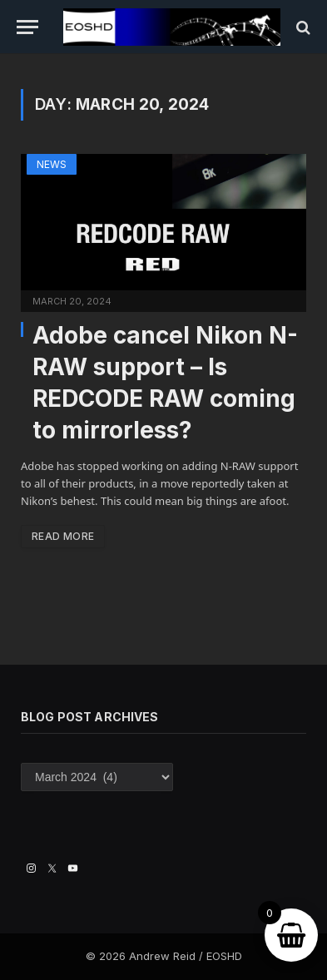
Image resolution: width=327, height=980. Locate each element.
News (52, 164)
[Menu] (27, 27)
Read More (63, 536)
